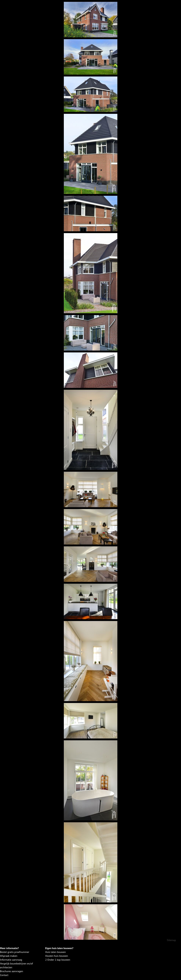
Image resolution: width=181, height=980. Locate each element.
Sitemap (171, 940)
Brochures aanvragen (12, 971)
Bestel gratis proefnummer (15, 952)
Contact (4, 975)
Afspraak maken (9, 956)
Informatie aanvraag (11, 960)
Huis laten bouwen (56, 952)
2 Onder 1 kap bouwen (58, 960)
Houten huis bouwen (57, 956)
